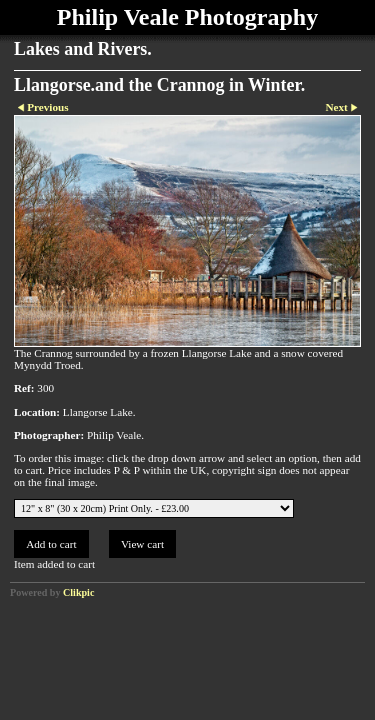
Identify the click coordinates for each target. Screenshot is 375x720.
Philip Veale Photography (187, 17)
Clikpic (78, 592)
